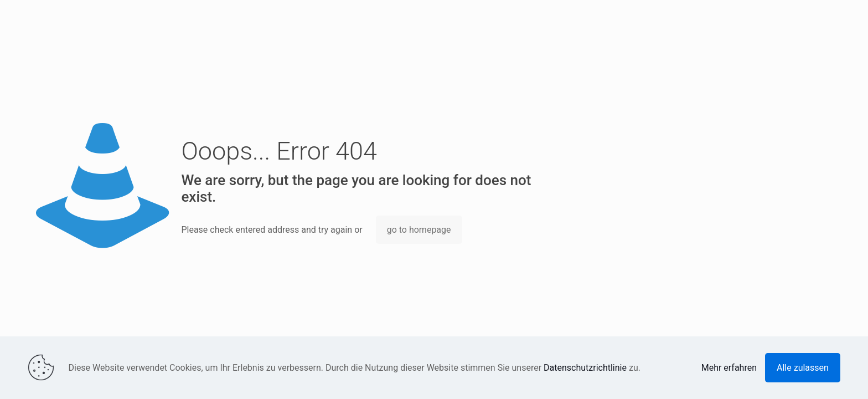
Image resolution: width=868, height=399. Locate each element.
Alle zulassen (803, 368)
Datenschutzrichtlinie (585, 368)
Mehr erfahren (729, 368)
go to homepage (419, 230)
